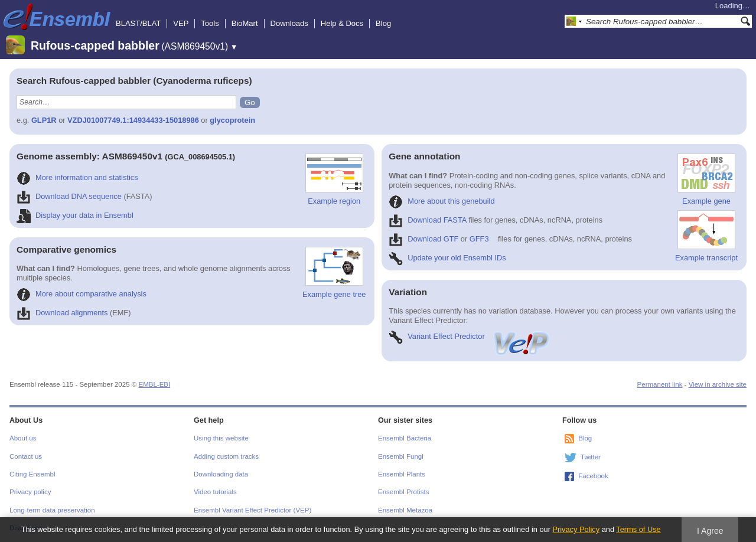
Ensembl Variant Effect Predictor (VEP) (252, 510)
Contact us (26, 456)
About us (23, 438)
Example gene (706, 179)
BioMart (245, 23)
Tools (210, 23)
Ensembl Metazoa (405, 510)
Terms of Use (638, 529)
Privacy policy (30, 492)
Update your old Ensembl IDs (447, 258)
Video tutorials (215, 492)
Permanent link (660, 384)
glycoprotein (232, 120)
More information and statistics (77, 177)
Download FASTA (427, 220)
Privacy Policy (576, 529)
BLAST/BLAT (138, 23)
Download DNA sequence (69, 196)
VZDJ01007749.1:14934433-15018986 (133, 120)
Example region (334, 179)
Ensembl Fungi (401, 456)
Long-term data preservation (52, 510)
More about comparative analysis (82, 294)
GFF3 (479, 239)
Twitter (591, 457)
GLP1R (44, 120)
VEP (181, 23)
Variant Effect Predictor (470, 336)
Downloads (289, 23)
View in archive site (718, 384)
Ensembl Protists (403, 492)
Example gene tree (334, 273)
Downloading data (221, 474)
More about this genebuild (441, 201)
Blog (383, 23)
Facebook (593, 476)
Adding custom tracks (226, 456)
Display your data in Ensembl (75, 215)
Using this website (221, 438)
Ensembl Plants (402, 474)
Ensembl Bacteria (405, 438)
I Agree (710, 531)
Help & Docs (342, 23)
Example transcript (706, 236)
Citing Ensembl (32, 474)
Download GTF (423, 239)
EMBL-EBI (154, 384)
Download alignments (62, 313)
